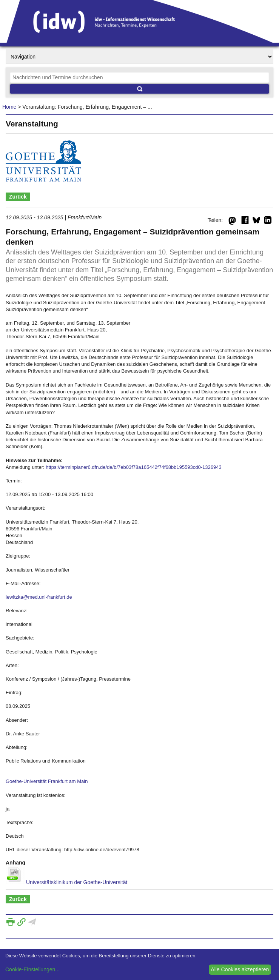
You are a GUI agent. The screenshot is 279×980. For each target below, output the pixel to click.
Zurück (18, 197)
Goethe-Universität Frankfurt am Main (47, 781)
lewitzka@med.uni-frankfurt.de (39, 597)
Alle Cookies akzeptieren (240, 969)
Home (9, 107)
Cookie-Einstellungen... (32, 969)
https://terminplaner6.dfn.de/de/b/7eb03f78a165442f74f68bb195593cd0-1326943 (134, 467)
